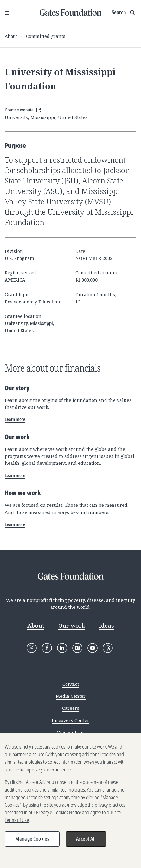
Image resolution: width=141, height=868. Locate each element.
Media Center (71, 696)
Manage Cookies (32, 841)
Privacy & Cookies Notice (59, 815)
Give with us (71, 732)
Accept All (86, 841)
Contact (71, 684)
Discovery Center (70, 720)
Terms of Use (17, 823)
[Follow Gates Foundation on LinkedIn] (62, 648)
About (11, 36)
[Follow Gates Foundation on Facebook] (47, 648)
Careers (71, 708)
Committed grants (46, 36)
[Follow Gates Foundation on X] (32, 648)
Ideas (107, 626)
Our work (72, 626)
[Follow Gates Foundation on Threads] (108, 648)
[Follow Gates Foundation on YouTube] (93, 648)
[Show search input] (124, 13)
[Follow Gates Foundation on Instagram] (77, 648)
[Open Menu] (7, 13)
